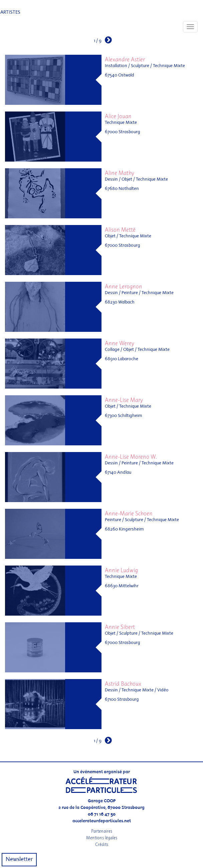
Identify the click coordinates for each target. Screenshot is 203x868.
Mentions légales (102, 838)
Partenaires (102, 831)
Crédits (102, 844)
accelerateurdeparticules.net (102, 821)
